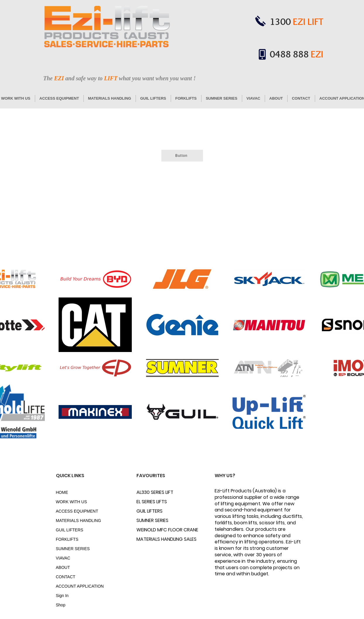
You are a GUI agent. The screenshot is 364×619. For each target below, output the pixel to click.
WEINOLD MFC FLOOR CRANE (157, 530)
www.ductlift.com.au (104, 56)
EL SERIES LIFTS (152, 502)
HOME (62, 492)
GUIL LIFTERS (70, 530)
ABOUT (63, 567)
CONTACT (66, 577)
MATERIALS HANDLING (77, 521)
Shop (61, 605)
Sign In (62, 596)
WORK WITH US (72, 502)
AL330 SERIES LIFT (155, 492)
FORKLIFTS (67, 539)
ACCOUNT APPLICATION (77, 586)
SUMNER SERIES (73, 549)
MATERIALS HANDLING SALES (157, 539)
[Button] (182, 156)
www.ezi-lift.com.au (138, 56)
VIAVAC (63, 558)
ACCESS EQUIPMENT (77, 511)
